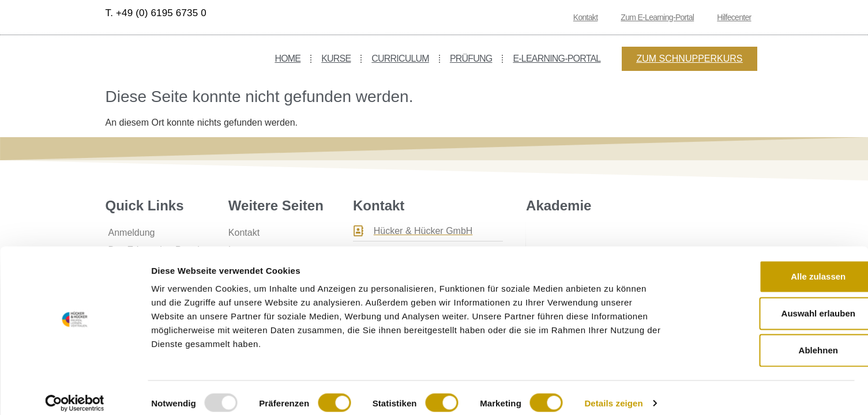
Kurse (336, 59)
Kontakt (586, 17)
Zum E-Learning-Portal (657, 17)
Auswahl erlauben (772, 302)
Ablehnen (772, 339)
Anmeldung (132, 233)
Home (288, 59)
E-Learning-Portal (557, 59)
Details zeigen (613, 392)
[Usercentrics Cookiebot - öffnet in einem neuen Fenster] (75, 393)
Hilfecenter (734, 17)
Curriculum (400, 59)
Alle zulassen (771, 265)
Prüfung (471, 59)
